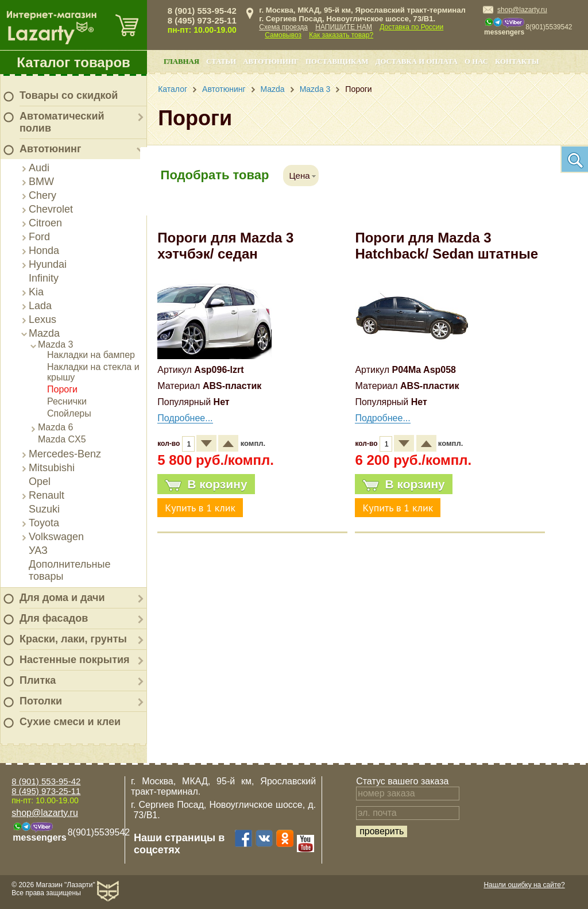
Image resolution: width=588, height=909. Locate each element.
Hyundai (48, 264)
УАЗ (38, 550)
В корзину (206, 484)
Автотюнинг (50, 149)
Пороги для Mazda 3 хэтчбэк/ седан (225, 246)
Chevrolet (51, 209)
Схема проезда (283, 27)
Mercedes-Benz (65, 454)
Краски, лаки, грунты (73, 639)
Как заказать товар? (341, 35)
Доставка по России (411, 27)
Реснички (67, 401)
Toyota (44, 523)
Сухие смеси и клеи (70, 722)
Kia (36, 292)
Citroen (45, 223)
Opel (40, 482)
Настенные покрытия (75, 660)
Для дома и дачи (62, 598)
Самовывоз (283, 35)
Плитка (38, 680)
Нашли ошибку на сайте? (524, 885)
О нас (476, 61)
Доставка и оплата (417, 61)
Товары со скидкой (69, 95)
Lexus (42, 319)
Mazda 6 (55, 427)
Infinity (44, 278)
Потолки (41, 701)
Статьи (221, 61)
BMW (41, 182)
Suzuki (44, 509)
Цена (299, 176)
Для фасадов (54, 618)
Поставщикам (337, 61)
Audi (39, 168)
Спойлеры (69, 413)
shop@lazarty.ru (522, 10)
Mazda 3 (55, 344)
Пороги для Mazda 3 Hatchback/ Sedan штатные (446, 246)
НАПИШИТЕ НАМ (344, 27)
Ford (39, 237)
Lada (40, 306)
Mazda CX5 (62, 439)
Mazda (44, 333)
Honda (44, 251)
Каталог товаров (73, 62)
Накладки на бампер (91, 355)
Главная (181, 61)
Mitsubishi (52, 468)
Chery (42, 195)
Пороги (62, 389)
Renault (47, 495)
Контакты (517, 61)
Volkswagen (56, 537)
